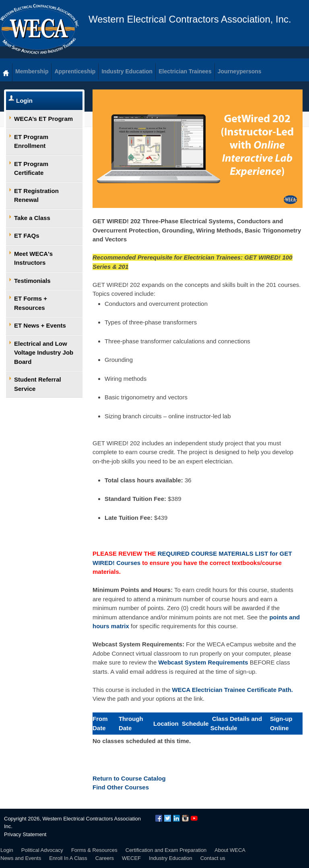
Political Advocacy (42, 850)
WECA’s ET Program (43, 119)
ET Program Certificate (31, 168)
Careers (105, 858)
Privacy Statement (25, 834)
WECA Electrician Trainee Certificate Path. (233, 690)
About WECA (230, 850)
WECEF (131, 858)
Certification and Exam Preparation (166, 850)
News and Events (21, 858)
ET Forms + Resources (31, 303)
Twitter (168, 818)
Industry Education (171, 858)
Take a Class (32, 218)
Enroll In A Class (68, 858)
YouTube (194, 818)
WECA (39, 29)
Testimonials (32, 281)
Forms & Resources (94, 850)
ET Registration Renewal (36, 195)
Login (24, 101)
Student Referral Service (38, 384)
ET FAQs (27, 236)
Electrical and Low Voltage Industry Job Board (44, 353)
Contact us (213, 858)
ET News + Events (40, 325)
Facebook (159, 818)
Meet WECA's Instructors (33, 258)
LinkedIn (176, 818)
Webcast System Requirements (203, 662)
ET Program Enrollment (31, 141)
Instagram (185, 818)
